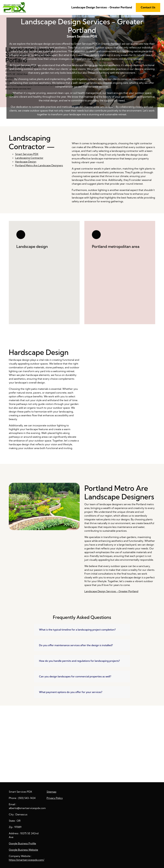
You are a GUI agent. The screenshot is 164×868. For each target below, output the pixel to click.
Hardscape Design (26, 162)
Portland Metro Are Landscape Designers (39, 165)
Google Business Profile (22, 843)
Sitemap (51, 792)
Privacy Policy (55, 798)
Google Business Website (23, 850)
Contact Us (148, 7)
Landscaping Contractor (29, 158)
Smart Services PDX (27, 154)
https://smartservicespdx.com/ (27, 860)
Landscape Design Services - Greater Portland (102, 7)
